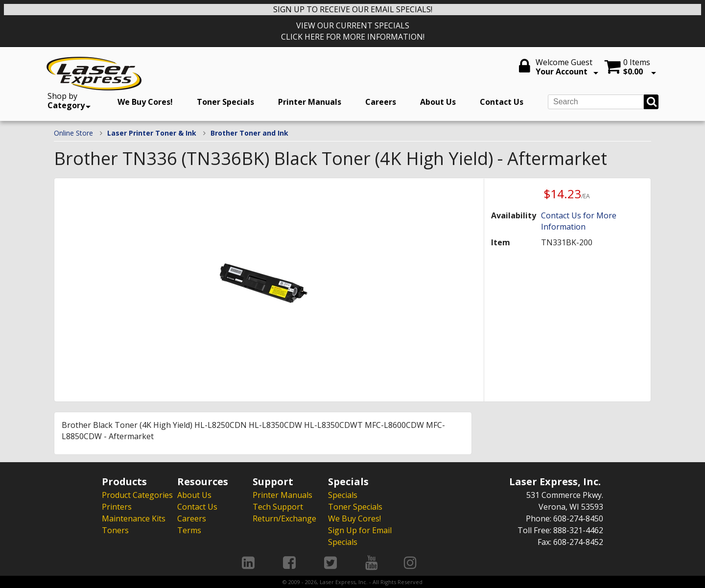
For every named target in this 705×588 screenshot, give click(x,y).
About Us (438, 102)
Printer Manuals (310, 102)
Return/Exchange (284, 518)
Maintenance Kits (134, 518)
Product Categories (137, 495)
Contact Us (502, 102)
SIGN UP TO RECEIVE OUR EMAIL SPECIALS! (353, 9)
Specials (343, 495)
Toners (115, 530)
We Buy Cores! (145, 102)
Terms (189, 530)
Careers (381, 102)
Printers (117, 507)
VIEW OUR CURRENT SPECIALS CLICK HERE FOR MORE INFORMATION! (353, 31)
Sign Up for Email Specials (360, 536)
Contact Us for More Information (579, 221)
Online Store (73, 133)
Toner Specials (225, 102)
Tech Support (278, 507)
